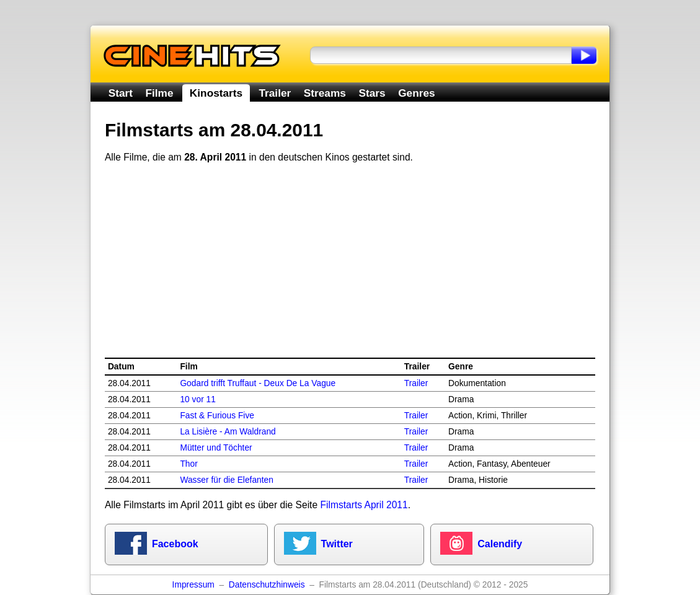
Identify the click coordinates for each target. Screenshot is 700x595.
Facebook (175, 544)
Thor (188, 464)
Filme (160, 93)
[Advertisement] (350, 261)
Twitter (337, 544)
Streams (325, 93)
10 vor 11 (198, 399)
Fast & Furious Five (217, 416)
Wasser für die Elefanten (227, 480)
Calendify (500, 544)
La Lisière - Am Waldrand (228, 432)
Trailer (275, 93)
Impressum (193, 585)
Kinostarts (216, 93)
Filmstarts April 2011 (364, 505)
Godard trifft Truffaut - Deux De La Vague (258, 383)
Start (121, 93)
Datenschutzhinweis (267, 585)
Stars (372, 93)
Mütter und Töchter (216, 448)
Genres (416, 93)
